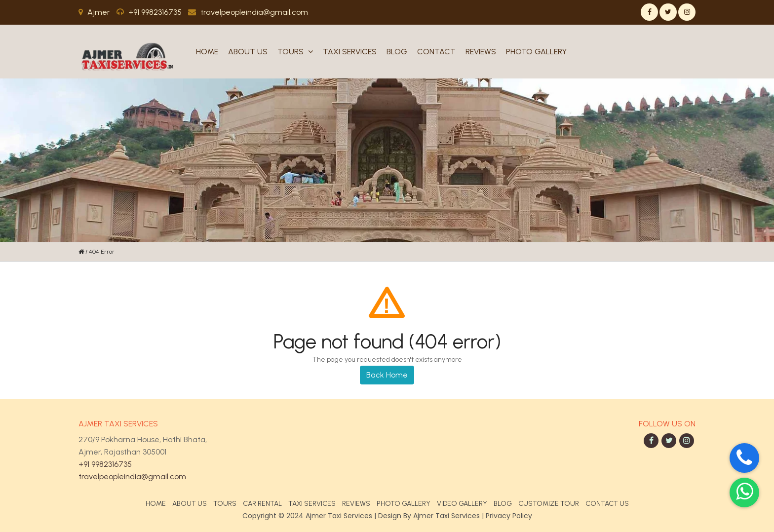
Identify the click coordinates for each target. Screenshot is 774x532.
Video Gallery (462, 504)
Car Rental (262, 504)
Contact (436, 52)
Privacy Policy (509, 516)
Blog (397, 52)
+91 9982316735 (105, 464)
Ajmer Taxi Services (446, 516)
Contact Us (607, 504)
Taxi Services (350, 52)
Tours (295, 52)
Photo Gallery (536, 52)
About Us (248, 52)
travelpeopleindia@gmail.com (132, 476)
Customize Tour (549, 504)
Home (207, 52)
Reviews (481, 52)
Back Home (387, 375)
